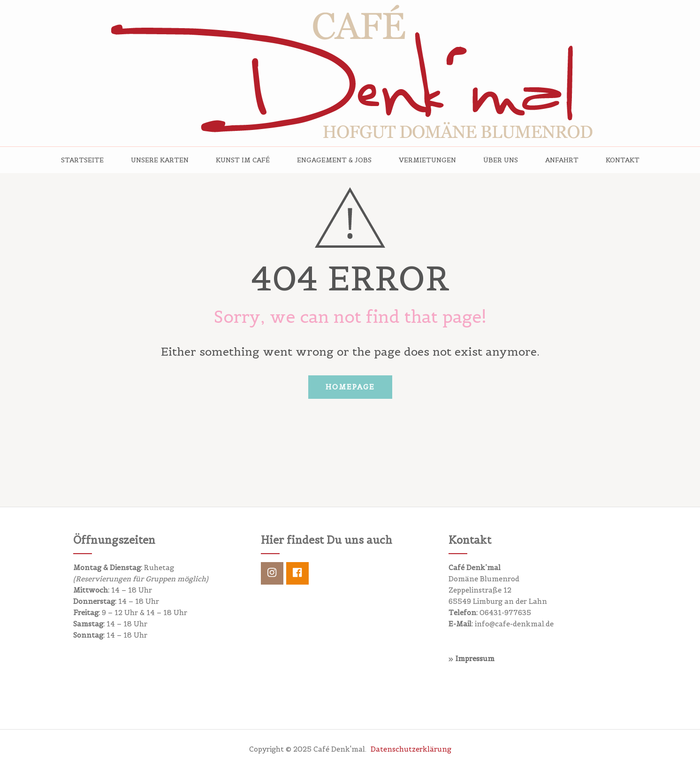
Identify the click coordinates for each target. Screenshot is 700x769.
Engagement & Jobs (334, 160)
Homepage (350, 387)
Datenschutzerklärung (411, 749)
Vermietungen (427, 160)
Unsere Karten (160, 160)
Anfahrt (562, 160)
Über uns (501, 160)
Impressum (475, 659)
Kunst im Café (243, 160)
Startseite (82, 160)
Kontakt (623, 160)
